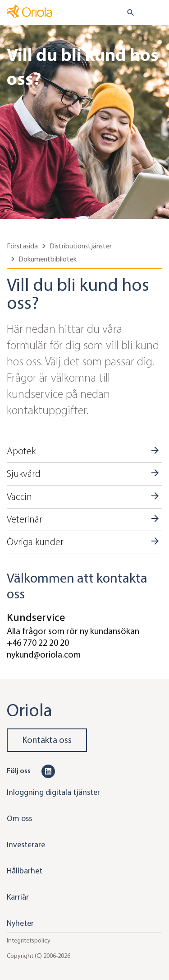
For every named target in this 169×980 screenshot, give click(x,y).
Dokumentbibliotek (48, 259)
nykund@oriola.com (44, 655)
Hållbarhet (25, 871)
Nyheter (20, 923)
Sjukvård (24, 474)
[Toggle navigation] (156, 13)
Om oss (19, 818)
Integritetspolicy (29, 940)
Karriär (18, 897)
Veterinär (25, 519)
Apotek (21, 451)
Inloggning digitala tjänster (53, 792)
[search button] (127, 13)
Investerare (26, 845)
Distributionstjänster (81, 246)
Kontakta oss (47, 740)
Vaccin (19, 497)
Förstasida (22, 246)
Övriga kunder (35, 542)
